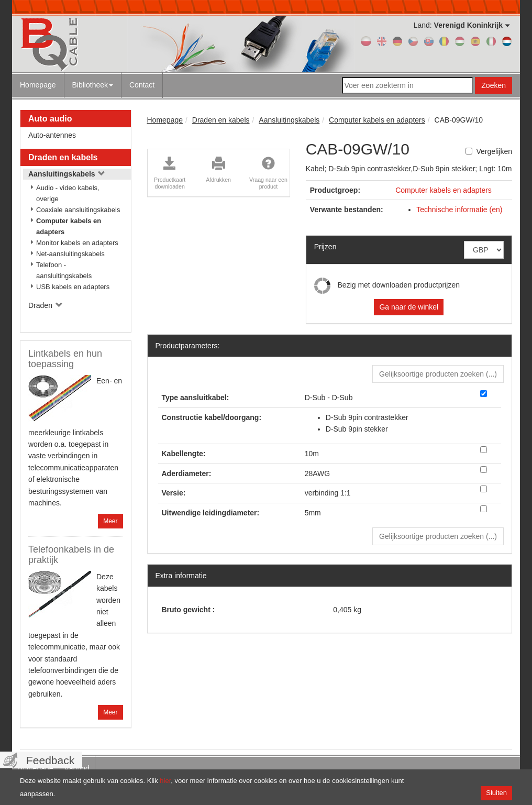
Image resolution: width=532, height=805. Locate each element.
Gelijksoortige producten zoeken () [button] (438, 374)
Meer (110, 521)
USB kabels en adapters (73, 287)
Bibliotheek (93, 85)
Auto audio (50, 119)
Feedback (50, 760)
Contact (142, 85)
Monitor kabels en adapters (77, 243)
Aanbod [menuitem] (77, 768)
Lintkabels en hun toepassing (65, 359)
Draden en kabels (63, 157)
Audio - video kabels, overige (68, 193)
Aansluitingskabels (67, 174)
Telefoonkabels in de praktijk (71, 555)
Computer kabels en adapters (69, 226)
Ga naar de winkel (409, 307)
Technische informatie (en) (459, 209)
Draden (46, 305)
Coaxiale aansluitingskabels (78, 210)
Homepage (38, 85)
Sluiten (496, 793)
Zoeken (494, 85)
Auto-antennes (52, 135)
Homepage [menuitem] (35, 768)
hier (165, 781)
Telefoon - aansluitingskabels (64, 270)
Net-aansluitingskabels (70, 254)
